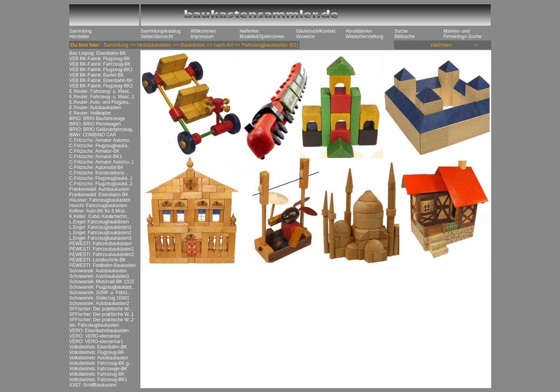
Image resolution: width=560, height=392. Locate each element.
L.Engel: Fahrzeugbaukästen (99, 222)
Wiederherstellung (365, 37)
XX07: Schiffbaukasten (93, 385)
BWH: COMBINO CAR (93, 135)
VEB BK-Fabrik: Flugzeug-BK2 (101, 86)
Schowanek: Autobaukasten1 (99, 276)
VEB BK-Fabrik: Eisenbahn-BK (101, 80)
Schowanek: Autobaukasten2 (99, 303)
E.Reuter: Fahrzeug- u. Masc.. (101, 91)
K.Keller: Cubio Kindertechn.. (99, 216)
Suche (401, 31)
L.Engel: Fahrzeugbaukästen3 (100, 238)
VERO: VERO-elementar (95, 336)
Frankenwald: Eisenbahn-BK (99, 195)
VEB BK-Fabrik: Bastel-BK (97, 75)
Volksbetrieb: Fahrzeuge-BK (98, 369)
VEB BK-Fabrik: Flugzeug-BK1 (101, 70)
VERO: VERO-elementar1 (96, 341)
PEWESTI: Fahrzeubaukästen (100, 244)
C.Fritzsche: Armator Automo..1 (102, 162)
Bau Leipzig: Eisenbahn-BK (98, 53)
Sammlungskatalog (161, 31)
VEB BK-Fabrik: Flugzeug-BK (100, 59)
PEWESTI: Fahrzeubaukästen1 (102, 249)
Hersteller (79, 37)
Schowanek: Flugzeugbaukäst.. (102, 287)
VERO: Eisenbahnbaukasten (99, 331)
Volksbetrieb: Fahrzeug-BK (97, 374)
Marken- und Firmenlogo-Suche (462, 34)
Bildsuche (404, 37)
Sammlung (80, 31)
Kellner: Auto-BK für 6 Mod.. (98, 211)
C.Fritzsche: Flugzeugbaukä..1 (101, 178)
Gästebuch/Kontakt (315, 31)
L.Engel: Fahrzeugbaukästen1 (100, 227)
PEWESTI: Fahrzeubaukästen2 (102, 254)
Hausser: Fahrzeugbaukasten (100, 200)
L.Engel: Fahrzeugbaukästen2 (100, 233)
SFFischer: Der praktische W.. (100, 309)
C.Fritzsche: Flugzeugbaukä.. (100, 146)
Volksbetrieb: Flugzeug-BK (97, 352)
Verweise (305, 37)
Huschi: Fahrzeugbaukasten (98, 206)
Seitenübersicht (157, 37)
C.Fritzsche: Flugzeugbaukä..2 (101, 184)
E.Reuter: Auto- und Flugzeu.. (100, 102)
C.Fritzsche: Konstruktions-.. (99, 173)
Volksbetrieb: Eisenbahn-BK (98, 347)
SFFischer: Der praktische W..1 (101, 314)
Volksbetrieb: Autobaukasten (99, 358)
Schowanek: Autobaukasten (98, 271)
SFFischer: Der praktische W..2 (101, 320)
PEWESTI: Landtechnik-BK (97, 260)
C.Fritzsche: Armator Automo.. (100, 140)
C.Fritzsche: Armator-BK (94, 151)
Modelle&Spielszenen (262, 37)
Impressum (202, 37)
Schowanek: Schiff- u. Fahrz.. (100, 293)
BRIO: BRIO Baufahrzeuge (97, 118)
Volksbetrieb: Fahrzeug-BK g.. (100, 363)
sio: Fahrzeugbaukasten (94, 325)
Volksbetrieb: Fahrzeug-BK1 (98, 380)
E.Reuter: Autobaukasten (95, 108)
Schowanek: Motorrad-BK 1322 (102, 282)
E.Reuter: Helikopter (90, 113)
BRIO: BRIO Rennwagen (95, 124)
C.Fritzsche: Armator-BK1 (96, 157)
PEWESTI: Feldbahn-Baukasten (102, 265)
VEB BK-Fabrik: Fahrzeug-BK (100, 64)
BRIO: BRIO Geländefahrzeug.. (102, 129)
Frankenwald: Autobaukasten (99, 189)
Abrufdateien (359, 31)
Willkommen (203, 31)
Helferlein (249, 31)
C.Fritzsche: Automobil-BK (96, 167)
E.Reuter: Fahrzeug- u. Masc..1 (102, 97)
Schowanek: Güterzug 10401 (99, 298)
